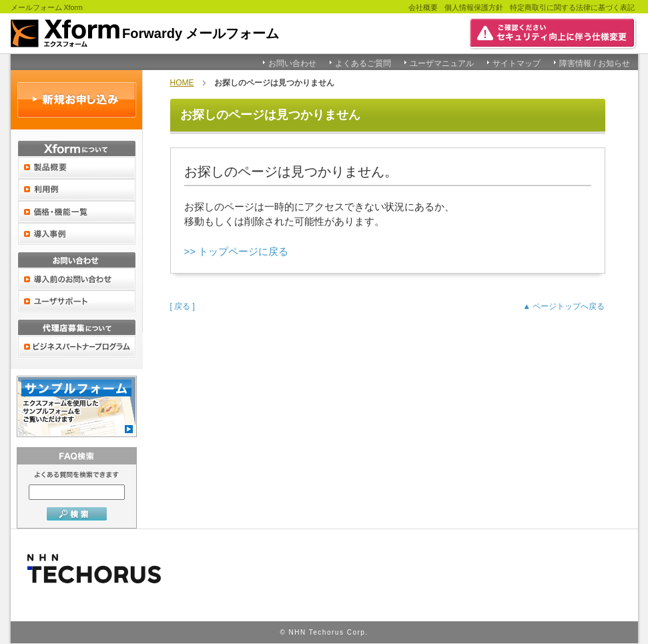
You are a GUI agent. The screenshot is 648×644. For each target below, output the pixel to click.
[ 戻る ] (183, 306)
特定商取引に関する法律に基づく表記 (572, 7)
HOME (182, 83)
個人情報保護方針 (474, 7)
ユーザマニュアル (442, 63)
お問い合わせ (292, 63)
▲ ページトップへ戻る (564, 306)
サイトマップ (517, 63)
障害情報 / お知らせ (595, 63)
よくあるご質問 (363, 63)
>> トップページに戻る (237, 251)
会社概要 (423, 7)
